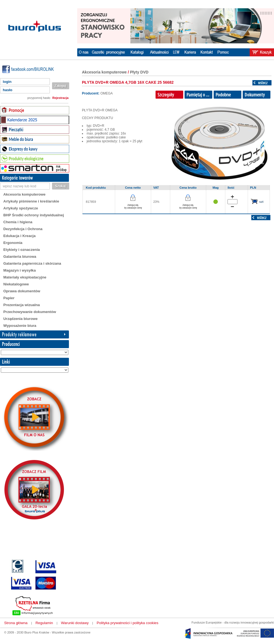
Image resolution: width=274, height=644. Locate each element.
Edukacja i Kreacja (20, 236)
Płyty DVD (139, 72)
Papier (9, 298)
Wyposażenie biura (20, 326)
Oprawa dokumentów (22, 291)
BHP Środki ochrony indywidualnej (34, 215)
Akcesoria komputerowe (24, 194)
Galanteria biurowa (20, 257)
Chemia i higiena (18, 222)
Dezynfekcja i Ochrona (23, 229)
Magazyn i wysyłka (20, 270)
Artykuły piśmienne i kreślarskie (31, 201)
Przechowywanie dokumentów (30, 312)
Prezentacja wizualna (22, 305)
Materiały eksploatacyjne (25, 277)
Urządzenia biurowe (20, 319)
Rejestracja (60, 98)
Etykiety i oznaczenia (22, 250)
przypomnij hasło (39, 98)
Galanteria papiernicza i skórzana (32, 263)
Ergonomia (13, 243)
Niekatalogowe (16, 284)
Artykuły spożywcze (21, 208)
